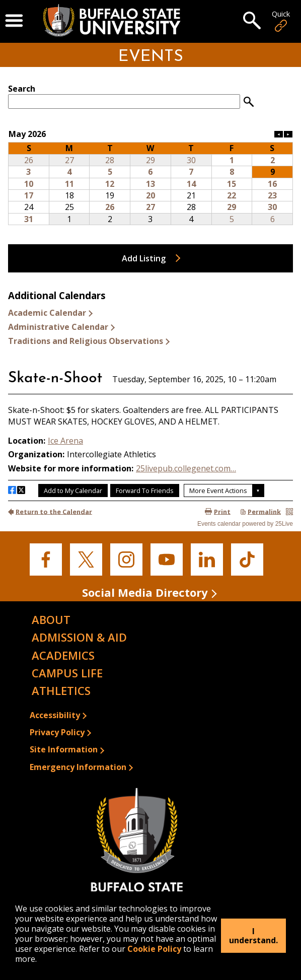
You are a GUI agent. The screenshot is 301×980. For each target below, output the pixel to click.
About (51, 619)
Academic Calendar (47, 313)
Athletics (61, 690)
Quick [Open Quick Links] (281, 21)
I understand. (253, 936)
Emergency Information (78, 767)
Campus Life (67, 673)
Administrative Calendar (58, 327)
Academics (63, 655)
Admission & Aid (79, 637)
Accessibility (55, 715)
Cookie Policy (154, 949)
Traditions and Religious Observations (86, 341)
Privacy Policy (57, 732)
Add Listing (144, 258)
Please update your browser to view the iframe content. (150, 96)
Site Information (64, 749)
